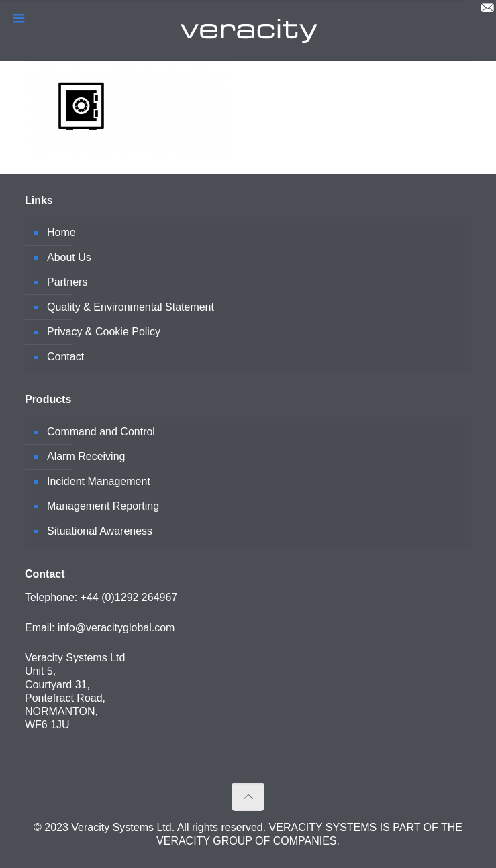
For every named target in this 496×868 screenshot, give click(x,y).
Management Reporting (103, 506)
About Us (69, 257)
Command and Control (101, 432)
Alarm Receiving (86, 456)
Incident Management (99, 481)
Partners (67, 282)
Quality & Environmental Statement (131, 307)
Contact (65, 357)
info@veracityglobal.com (116, 628)
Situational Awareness (100, 531)
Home (61, 232)
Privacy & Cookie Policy (104, 332)
